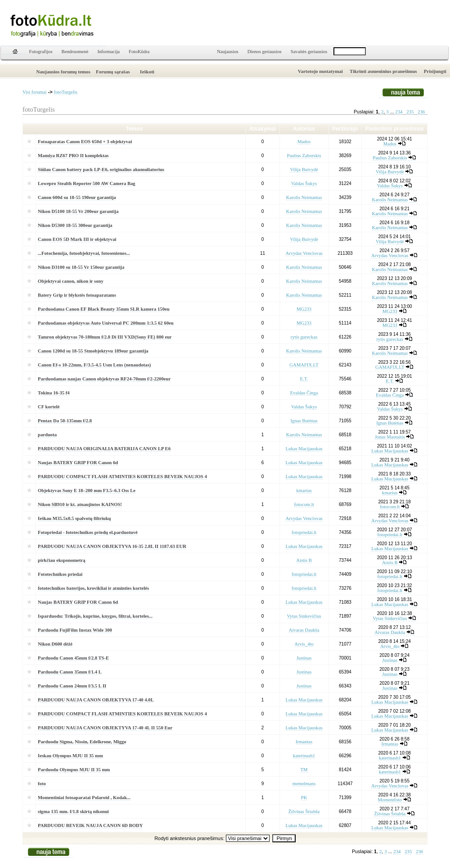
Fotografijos (41, 52)
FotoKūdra (139, 52)
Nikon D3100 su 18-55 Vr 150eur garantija (81, 267)
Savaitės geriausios (309, 52)
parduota (47, 435)
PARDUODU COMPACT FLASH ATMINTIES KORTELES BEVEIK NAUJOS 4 (122, 477)
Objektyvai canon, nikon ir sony (71, 281)
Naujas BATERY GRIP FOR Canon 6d (78, 463)
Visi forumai (35, 92)
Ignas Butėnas (304, 421)
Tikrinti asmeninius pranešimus (383, 71)
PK (304, 798)
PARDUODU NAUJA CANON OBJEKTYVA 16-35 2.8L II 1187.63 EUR (112, 546)
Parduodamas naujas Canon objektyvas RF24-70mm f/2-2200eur (104, 379)
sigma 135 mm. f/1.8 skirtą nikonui (73, 811)
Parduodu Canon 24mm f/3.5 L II (72, 686)
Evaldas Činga (304, 393)
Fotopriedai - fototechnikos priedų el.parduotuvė (88, 532)
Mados (304, 142)
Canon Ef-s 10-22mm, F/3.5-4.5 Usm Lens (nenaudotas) (94, 365)
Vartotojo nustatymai (320, 71)
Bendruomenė (75, 52)
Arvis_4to (304, 644)
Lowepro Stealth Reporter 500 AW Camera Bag (87, 183)
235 (410, 112)
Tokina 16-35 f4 (54, 393)
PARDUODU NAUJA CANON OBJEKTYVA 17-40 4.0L (96, 700)
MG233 (304, 309)
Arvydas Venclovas (304, 253)
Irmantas (304, 742)
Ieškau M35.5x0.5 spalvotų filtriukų (74, 518)
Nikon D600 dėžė (55, 644)
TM (304, 770)
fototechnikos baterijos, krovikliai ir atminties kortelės (93, 588)
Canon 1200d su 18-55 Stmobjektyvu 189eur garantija (93, 351)
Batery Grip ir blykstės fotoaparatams (77, 295)
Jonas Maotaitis (390, 437)
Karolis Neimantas (304, 197)
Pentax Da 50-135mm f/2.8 (65, 421)
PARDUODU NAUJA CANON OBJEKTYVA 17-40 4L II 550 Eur (105, 728)
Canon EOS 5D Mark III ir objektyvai (77, 239)
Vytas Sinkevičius (304, 616)
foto (42, 784)
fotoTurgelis (66, 92)
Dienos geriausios (265, 52)
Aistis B (304, 560)
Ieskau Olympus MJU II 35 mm (70, 756)
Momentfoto (390, 800)
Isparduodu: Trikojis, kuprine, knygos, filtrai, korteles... (95, 616)
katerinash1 (304, 756)
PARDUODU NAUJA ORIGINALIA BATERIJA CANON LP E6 (104, 449)
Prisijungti (435, 71)
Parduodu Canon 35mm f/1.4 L (70, 672)
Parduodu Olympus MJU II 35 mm (74, 770)
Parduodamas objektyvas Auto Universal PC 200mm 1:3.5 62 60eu (106, 323)
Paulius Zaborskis (304, 156)
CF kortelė (49, 407)
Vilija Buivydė (304, 170)
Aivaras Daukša (304, 630)
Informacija (108, 52)
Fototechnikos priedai (60, 574)
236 (421, 112)
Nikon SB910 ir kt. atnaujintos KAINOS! (80, 504)
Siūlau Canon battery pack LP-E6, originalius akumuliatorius (101, 170)
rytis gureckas (304, 337)
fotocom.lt (304, 504)
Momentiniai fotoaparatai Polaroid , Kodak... (84, 798)
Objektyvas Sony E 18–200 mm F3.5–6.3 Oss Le (87, 491)
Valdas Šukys (304, 183)
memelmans (304, 784)
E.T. (304, 379)
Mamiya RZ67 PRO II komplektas (73, 156)
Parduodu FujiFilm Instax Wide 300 (75, 630)
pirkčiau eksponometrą (62, 560)
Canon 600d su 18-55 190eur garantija (77, 197)
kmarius (304, 491)
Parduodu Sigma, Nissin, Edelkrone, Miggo (82, 742)
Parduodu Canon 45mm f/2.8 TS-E (73, 658)
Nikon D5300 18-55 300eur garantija (75, 225)
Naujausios (227, 52)
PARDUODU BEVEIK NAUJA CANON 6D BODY (90, 825)
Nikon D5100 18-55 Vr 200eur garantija (78, 211)
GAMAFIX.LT (304, 365)
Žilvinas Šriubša (304, 811)
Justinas (304, 658)
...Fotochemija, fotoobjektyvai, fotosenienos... (84, 253)
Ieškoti (147, 72)
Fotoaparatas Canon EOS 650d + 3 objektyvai (85, 142)
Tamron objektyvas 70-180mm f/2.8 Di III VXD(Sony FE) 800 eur (105, 337)
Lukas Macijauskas (304, 449)
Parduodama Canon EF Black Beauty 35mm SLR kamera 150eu (104, 309)
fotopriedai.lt (304, 532)
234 (399, 112)
